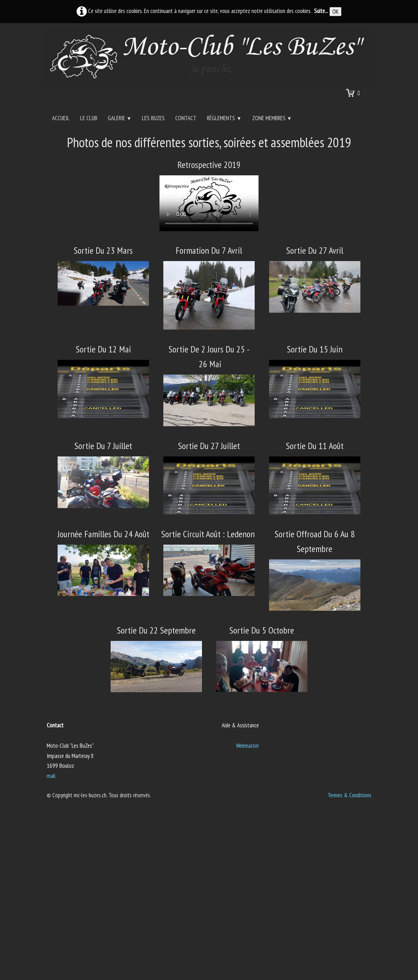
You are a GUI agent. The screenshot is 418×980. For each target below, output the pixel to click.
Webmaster (247, 746)
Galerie (120, 118)
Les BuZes (153, 118)
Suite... (321, 11)
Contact (186, 118)
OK (335, 12)
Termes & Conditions (350, 795)
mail (51, 776)
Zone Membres (272, 118)
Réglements (224, 118)
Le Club (89, 118)
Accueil (61, 118)
